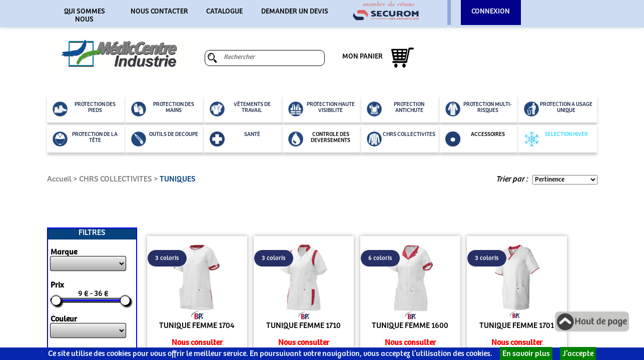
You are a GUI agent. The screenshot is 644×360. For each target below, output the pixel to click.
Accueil (59, 179)
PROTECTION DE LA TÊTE (85, 139)
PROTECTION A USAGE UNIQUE (558, 109)
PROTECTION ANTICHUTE (396, 109)
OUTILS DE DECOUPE (165, 139)
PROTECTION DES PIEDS (84, 109)
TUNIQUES (178, 179)
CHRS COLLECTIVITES (401, 139)
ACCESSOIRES (475, 139)
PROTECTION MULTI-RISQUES (479, 109)
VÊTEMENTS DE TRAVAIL (240, 109)
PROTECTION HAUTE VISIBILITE (321, 109)
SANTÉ (235, 139)
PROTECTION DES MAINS (163, 109)
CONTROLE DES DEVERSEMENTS (319, 139)
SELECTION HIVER (556, 139)
